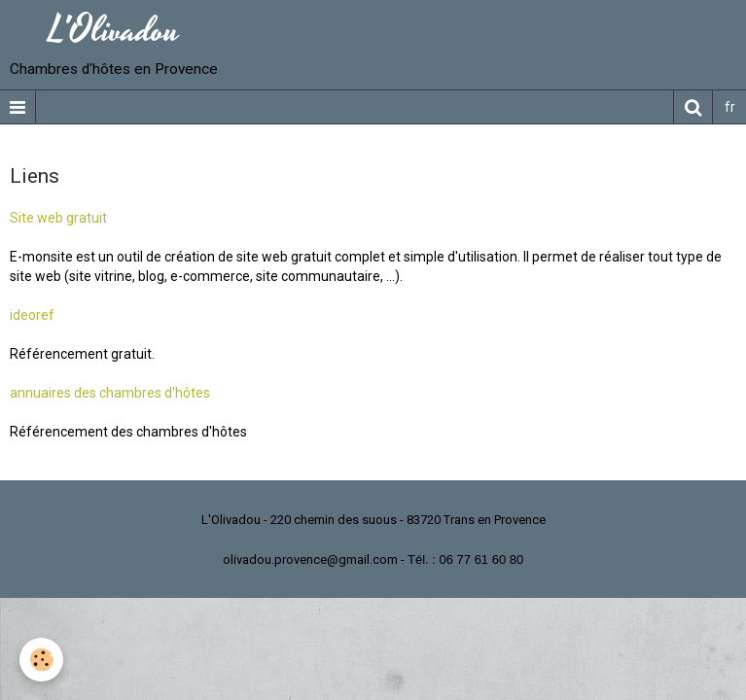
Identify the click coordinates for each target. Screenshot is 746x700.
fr (730, 107)
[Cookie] (41, 660)
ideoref (32, 315)
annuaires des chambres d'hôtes (110, 393)
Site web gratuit (58, 218)
